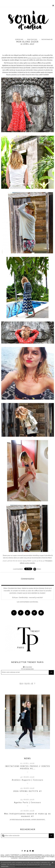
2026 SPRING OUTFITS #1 (28, 791)
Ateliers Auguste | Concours (28, 780)
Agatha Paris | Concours (27, 802)
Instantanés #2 (47, 39)
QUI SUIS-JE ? (28, 684)
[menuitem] (20, 39)
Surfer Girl (19, 39)
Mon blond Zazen (28, 42)
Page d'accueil (32, 39)
